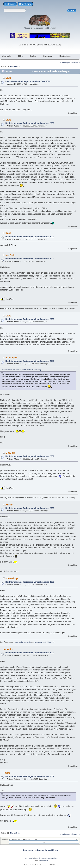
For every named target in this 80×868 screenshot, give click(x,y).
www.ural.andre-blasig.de (45, 642)
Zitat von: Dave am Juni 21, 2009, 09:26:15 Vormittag (21, 370)
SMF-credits (29, 858)
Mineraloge (12, 578)
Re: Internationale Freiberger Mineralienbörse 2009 (30, 123)
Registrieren (25, 4)
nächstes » (75, 63)
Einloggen (10, 4)
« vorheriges (65, 63)
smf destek (44, 861)
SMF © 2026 (40, 858)
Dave (8, 78)
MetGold (10, 255)
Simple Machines (51, 858)
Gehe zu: (5, 839)
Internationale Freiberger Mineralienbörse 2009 (28, 81)
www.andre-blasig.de (23, 642)
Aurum (9, 505)
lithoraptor (12, 357)
